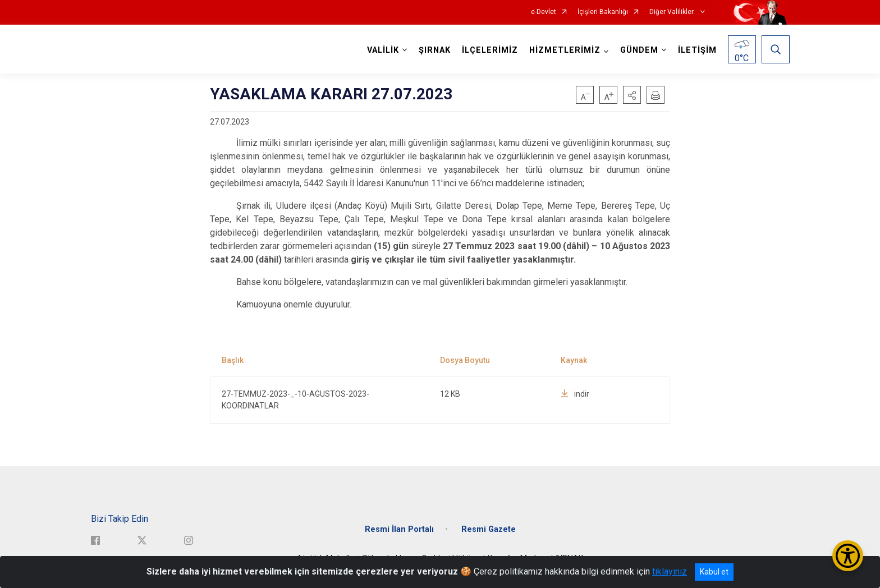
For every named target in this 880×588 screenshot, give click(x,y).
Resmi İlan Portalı (399, 529)
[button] (632, 95)
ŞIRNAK (435, 50)
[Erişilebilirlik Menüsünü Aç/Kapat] (848, 556)
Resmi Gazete (489, 529)
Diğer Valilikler (672, 12)
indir (575, 394)
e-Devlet (544, 12)
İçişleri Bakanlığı (603, 12)
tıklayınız (670, 571)
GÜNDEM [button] (639, 50)
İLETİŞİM (697, 50)
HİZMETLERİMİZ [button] (565, 50)
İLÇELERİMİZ (490, 50)
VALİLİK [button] (383, 50)
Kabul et (714, 572)
